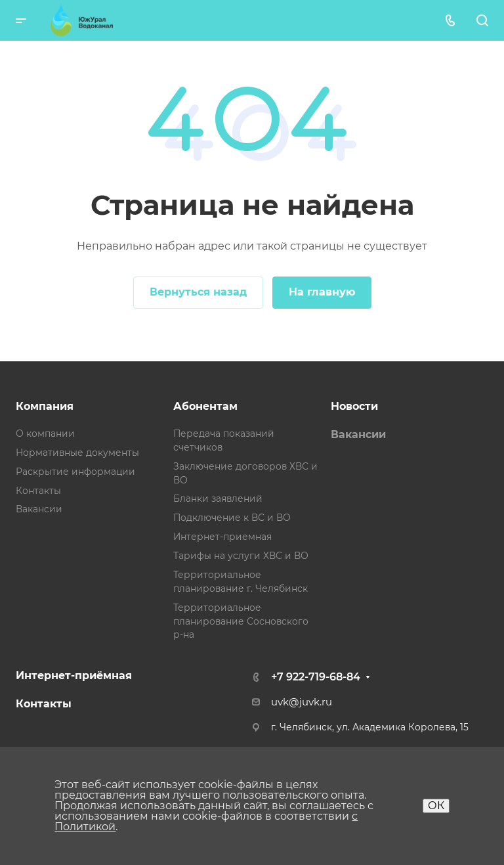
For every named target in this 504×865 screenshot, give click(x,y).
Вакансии (39, 509)
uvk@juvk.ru (302, 702)
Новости (354, 406)
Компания (45, 406)
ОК (436, 806)
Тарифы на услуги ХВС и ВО (241, 556)
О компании (45, 433)
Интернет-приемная (222, 537)
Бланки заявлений (218, 499)
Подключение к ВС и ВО (232, 518)
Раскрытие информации (75, 472)
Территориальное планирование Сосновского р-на (241, 621)
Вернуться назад (198, 292)
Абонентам (205, 406)
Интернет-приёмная (74, 676)
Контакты (38, 491)
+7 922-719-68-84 (316, 677)
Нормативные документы (77, 453)
